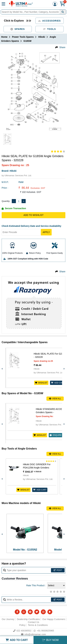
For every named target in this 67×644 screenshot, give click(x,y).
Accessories (50, 21)
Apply (46, 232)
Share (62, 47)
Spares (18, 29)
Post (58, 570)
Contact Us (33, 622)
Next (64, 368)
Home (4, 37)
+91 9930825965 (44, 631)
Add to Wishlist (33, 215)
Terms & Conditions (38, 625)
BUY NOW (50, 640)
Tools (50, 29)
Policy (22, 625)
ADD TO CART (17, 640)
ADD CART (58, 383)
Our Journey (8, 619)
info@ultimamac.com (33, 634)
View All (55, 399)
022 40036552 (22, 631)
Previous (2, 368)
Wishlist (41, 383)
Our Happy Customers (54, 619)
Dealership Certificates (28, 619)
